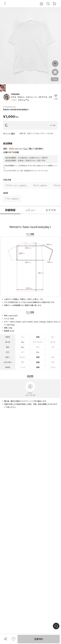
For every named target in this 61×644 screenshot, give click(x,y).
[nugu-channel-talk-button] (56, 626)
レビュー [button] (31, 210)
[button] (48, 4)
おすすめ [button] (51, 210)
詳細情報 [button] (10, 210)
